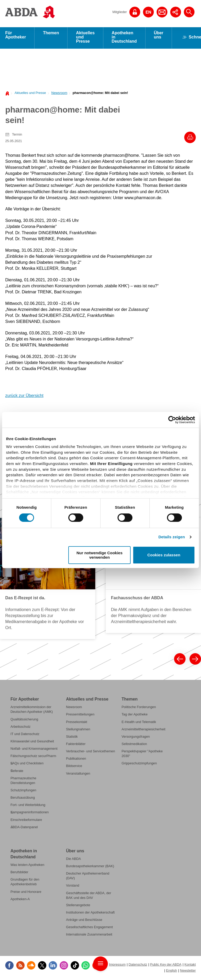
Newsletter (188, 972)
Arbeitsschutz (21, 728)
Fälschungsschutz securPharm (33, 757)
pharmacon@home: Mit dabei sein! (100, 94)
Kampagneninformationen (30, 814)
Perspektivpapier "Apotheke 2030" (142, 755)
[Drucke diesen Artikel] (190, 139)
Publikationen (76, 760)
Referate (17, 772)
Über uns (159, 37)
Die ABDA (73, 860)
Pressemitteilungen (80, 716)
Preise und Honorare (26, 893)
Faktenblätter (76, 745)
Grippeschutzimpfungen (139, 765)
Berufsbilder (19, 874)
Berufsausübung (23, 799)
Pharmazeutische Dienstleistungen (23, 782)
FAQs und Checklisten (27, 765)
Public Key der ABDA (166, 966)
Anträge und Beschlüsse (84, 921)
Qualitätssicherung (24, 721)
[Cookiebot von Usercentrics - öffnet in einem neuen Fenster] (172, 420)
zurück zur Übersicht (24, 397)
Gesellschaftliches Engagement (89, 929)
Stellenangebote (78, 907)
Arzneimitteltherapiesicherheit (143, 731)
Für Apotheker (16, 37)
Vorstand (72, 887)
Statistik (72, 738)
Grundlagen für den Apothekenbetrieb (25, 883)
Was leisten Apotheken (27, 866)
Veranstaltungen (78, 775)
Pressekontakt (77, 723)
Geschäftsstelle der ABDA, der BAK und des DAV (88, 897)
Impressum (117, 966)
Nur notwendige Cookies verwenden (99, 555)
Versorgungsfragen (136, 738)
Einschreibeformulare (26, 821)
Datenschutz (138, 966)
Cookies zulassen (164, 555)
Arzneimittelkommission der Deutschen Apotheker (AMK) (32, 711)
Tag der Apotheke (134, 716)
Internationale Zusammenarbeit (89, 936)
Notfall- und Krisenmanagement (34, 750)
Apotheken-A (20, 901)
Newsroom (59, 94)
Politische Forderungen (139, 709)
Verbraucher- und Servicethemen (90, 753)
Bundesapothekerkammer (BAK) (90, 868)
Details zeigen (172, 537)
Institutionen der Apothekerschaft (90, 914)
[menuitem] (29, 94)
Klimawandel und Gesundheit (32, 743)
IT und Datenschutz (25, 735)
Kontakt (190, 966)
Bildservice (74, 767)
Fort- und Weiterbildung (28, 806)
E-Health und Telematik (139, 723)
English (171, 972)
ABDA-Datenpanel (24, 829)
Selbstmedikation (134, 745)
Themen (51, 34)
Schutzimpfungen (23, 792)
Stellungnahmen (78, 731)
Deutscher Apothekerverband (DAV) (88, 877)
